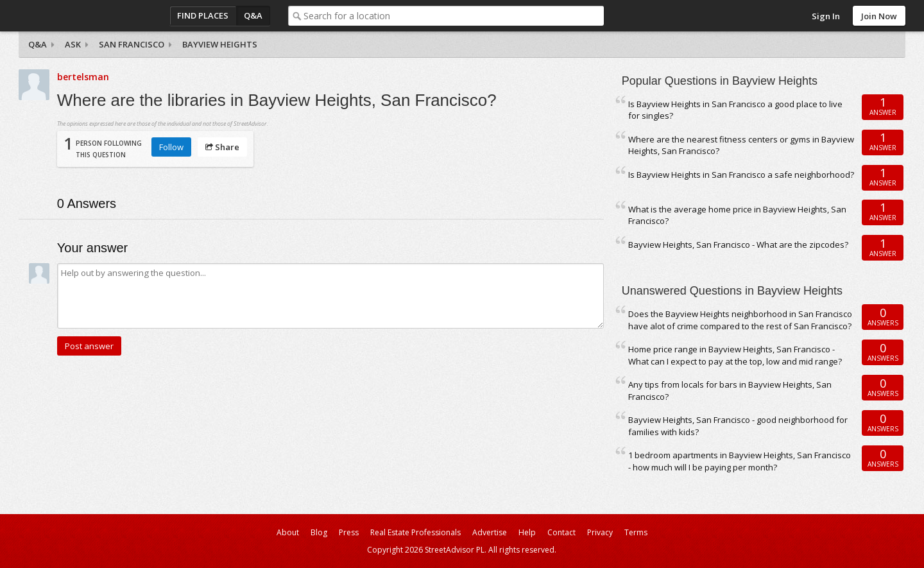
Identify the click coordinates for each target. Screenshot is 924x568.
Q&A (253, 15)
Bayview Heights (220, 44)
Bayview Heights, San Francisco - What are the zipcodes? (738, 245)
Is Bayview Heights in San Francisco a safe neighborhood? (741, 175)
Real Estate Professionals (415, 532)
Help (527, 532)
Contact (561, 532)
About (288, 532)
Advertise (490, 532)
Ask (73, 44)
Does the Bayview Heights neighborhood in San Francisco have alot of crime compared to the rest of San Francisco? (740, 320)
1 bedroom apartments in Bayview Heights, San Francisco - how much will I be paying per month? (740, 461)
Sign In (826, 16)
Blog (319, 532)
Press (349, 532)
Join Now (879, 16)
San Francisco (132, 44)
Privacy (600, 532)
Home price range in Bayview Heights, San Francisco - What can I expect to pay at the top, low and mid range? (735, 355)
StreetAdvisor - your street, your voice (70, 16)
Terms (636, 532)
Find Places (203, 15)
